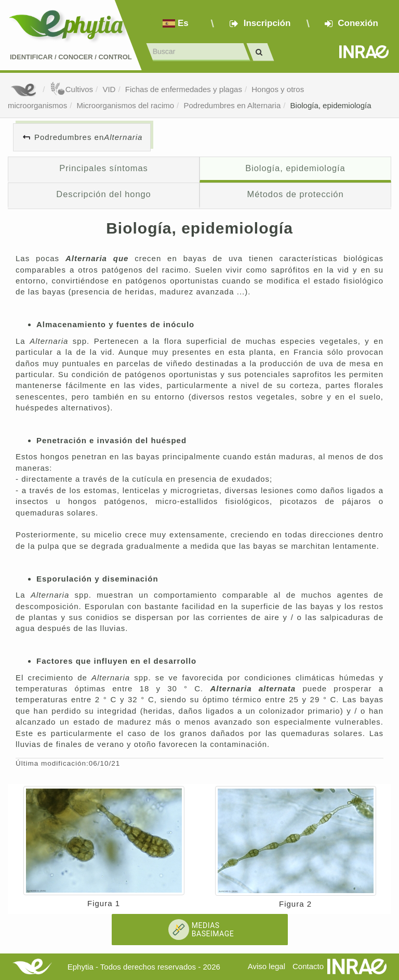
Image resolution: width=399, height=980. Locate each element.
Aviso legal (267, 966)
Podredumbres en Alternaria (232, 105)
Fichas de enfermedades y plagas (184, 89)
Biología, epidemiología (331, 105)
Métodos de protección (296, 194)
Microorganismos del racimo (126, 105)
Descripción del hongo (103, 194)
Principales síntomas (103, 168)
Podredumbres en (88, 137)
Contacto (308, 966)
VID (109, 89)
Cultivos (71, 89)
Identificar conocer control (71, 57)
